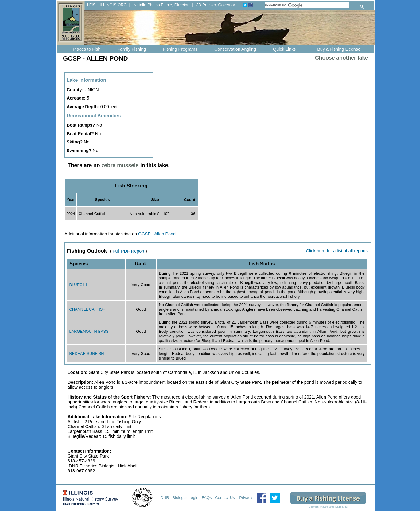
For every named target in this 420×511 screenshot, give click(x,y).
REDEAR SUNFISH (87, 354)
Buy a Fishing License (339, 49)
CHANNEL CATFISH (87, 309)
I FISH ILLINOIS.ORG (107, 5)
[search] (307, 5)
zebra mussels (120, 165)
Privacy (246, 498)
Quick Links (284, 49)
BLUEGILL (79, 285)
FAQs (207, 498)
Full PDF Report (128, 251)
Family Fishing (132, 49)
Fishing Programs (180, 49)
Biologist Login (186, 498)
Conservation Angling (235, 49)
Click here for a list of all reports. (337, 251)
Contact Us (225, 498)
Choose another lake (342, 58)
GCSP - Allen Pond (157, 234)
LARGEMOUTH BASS (89, 331)
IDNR (164, 498)
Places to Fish (87, 49)
